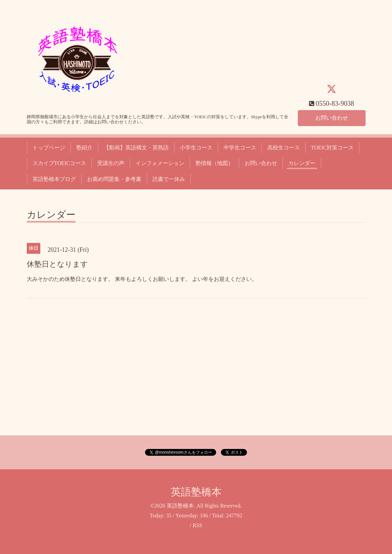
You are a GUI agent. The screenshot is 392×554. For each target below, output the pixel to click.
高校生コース (284, 148)
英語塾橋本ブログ (54, 179)
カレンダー (302, 163)
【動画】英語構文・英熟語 (136, 148)
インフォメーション (160, 163)
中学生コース (240, 148)
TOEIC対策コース (333, 148)
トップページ (49, 148)
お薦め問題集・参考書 (114, 179)
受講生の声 (111, 163)
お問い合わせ (332, 118)
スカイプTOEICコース (59, 163)
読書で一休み (169, 179)
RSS (197, 525)
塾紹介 (84, 148)
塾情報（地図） (214, 163)
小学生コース (196, 148)
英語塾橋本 (196, 492)
